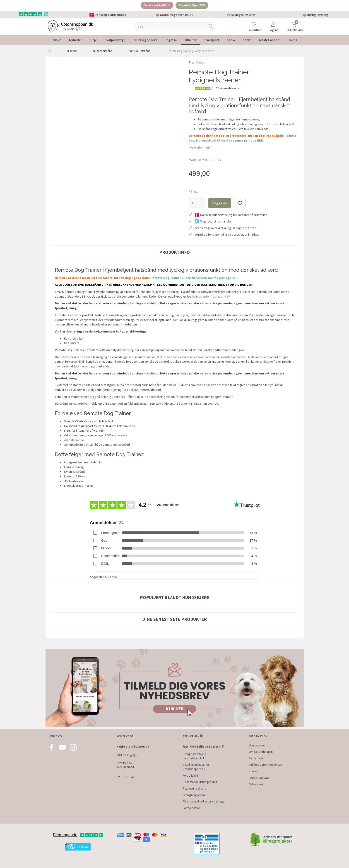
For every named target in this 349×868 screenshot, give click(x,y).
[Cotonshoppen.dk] (70, 26)
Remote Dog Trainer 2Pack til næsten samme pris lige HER (194, 278)
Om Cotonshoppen (261, 752)
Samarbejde (256, 758)
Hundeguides (257, 745)
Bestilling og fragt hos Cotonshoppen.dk (196, 767)
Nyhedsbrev (256, 784)
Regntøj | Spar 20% (192, 5)
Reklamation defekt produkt (200, 782)
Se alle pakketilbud (157, 5)
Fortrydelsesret (192, 808)
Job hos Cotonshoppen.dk (265, 765)
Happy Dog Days (259, 778)
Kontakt (254, 771)
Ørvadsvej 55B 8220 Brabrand (125, 765)
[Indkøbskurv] (294, 24)
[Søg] (211, 27)
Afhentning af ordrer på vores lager (204, 801)
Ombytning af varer (195, 795)
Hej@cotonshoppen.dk (133, 747)
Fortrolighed (190, 776)
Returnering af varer (195, 789)
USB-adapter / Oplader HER (211, 296)
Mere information (200, 147)
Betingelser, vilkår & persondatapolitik (195, 756)
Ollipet (200, 62)
